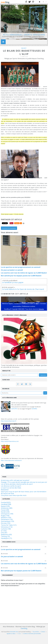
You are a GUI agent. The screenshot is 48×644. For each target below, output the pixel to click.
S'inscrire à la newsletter (9, 228)
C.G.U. (19, 634)
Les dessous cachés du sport (11, 486)
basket (24, 48)
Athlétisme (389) (7, 508)
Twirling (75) (5, 536)
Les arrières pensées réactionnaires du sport (17, 484)
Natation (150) (6, 518)
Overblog (24, 628)
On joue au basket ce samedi (12, 557)
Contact (43, 632)
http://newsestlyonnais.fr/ (9, 421)
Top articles (36, 632)
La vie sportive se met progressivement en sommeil (21, 549)
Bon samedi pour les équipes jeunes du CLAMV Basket (21, 571)
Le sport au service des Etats (11, 488)
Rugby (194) (5, 516)
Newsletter (5, 490)
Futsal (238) (5, 510)
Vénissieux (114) (7, 527)
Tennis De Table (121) (9, 525)
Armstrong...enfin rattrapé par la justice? (15, 480)
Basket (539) (5, 506)
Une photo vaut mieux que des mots (14, 495)
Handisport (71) (6, 538)
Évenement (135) (7, 519)
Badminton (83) (6, 535)
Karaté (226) (5, 512)
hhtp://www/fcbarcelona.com (10, 441)
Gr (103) (4, 531)
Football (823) (6, 502)
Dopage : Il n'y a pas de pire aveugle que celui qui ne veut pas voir (24, 482)
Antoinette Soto (14, 632)
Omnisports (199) (7, 514)
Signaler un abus (11, 634)
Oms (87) (4, 533)
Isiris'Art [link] (14, 409)
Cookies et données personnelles (32, 634)
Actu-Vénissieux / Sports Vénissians (24, 35)
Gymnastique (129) (7, 521)
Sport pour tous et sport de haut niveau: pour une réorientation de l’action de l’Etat (24, 493)
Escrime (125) (6, 523)
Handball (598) (6, 504)
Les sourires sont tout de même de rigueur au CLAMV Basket (24, 564)
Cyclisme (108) (6, 529)
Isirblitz (34, 409)
